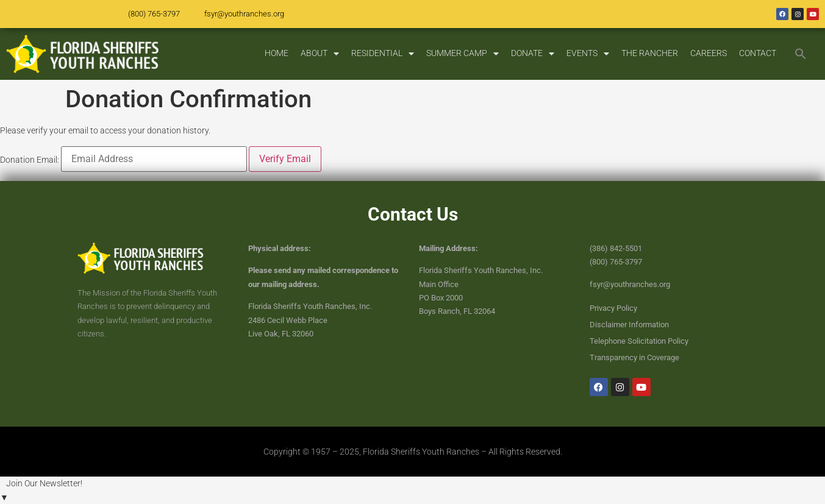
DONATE (533, 54)
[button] (801, 54)
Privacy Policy (613, 308)
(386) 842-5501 (616, 248)
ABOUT (320, 54)
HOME (277, 53)
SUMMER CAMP (462, 54)
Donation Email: (30, 160)
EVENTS (588, 54)
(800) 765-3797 (154, 14)
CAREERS (709, 53)
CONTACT (758, 53)
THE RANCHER (650, 53)
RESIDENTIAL (383, 54)
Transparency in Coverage (634, 357)
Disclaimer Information (629, 325)
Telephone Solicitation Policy (639, 341)
